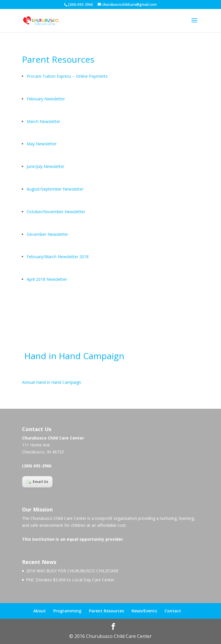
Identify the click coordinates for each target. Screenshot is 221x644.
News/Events (144, 611)
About (40, 611)
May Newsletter (42, 144)
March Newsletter (43, 121)
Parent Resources (106, 611)
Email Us (37, 482)
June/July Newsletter (45, 166)
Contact (173, 611)
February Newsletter (46, 99)
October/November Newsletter (56, 212)
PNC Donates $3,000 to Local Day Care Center (70, 580)
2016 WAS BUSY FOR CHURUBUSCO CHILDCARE (72, 571)
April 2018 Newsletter (47, 279)
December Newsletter (48, 234)
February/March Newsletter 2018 (58, 257)
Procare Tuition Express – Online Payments (67, 76)
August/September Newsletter (55, 189)
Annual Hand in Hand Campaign (52, 382)
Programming (67, 611)
